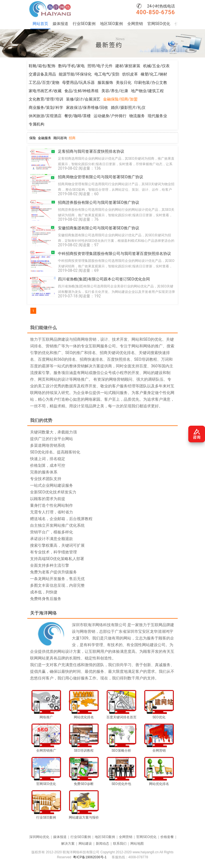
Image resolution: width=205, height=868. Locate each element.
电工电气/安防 (107, 74)
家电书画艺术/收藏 (45, 91)
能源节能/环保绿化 (75, 74)
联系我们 (120, 844)
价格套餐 (167, 837)
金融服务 (45, 138)
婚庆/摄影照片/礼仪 (128, 107)
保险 (33, 138)
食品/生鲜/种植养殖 (82, 91)
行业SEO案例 (84, 24)
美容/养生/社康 (115, 91)
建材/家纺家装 (128, 66)
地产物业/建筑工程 (147, 91)
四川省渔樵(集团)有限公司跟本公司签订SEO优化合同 (104, 279)
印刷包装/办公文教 (151, 82)
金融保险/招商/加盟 (120, 99)
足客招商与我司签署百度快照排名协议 (91, 151)
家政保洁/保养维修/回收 (87, 107)
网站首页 (40, 24)
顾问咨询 (60, 138)
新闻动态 (102, 844)
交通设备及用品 (42, 74)
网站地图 (137, 844)
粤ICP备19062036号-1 (90, 857)
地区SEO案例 (111, 24)
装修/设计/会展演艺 (83, 99)
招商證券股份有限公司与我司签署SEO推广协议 (99, 202)
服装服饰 (105, 82)
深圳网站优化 (39, 837)
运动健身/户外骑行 (110, 116)
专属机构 (36, 124)
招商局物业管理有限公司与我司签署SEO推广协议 (101, 177)
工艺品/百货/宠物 (44, 82)
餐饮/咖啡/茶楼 (78, 116)
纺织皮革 (130, 74)
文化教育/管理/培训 (46, 99)
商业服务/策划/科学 (46, 107)
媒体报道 (60, 24)
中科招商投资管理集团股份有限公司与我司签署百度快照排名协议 (114, 254)
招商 (72, 138)
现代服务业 (157, 116)
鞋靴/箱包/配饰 (42, 66)
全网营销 (135, 24)
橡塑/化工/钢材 (154, 74)
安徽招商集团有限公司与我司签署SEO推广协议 (99, 228)
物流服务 (137, 116)
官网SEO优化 (159, 24)
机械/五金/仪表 (157, 66)
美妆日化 (124, 82)
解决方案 (68, 844)
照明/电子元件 (100, 66)
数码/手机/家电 (72, 66)
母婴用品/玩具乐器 (79, 82)
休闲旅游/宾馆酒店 (45, 116)
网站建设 (85, 844)
